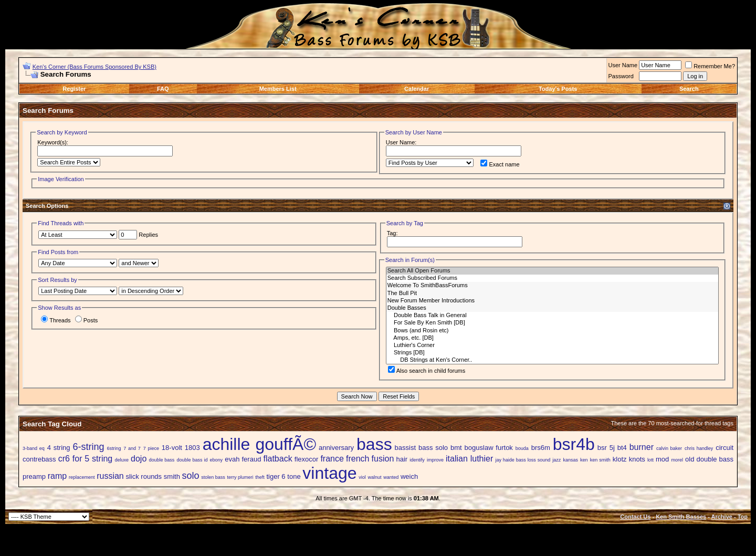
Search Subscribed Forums (552, 278)
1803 (192, 448)
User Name (623, 65)
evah (232, 459)
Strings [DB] (552, 353)
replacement (82, 477)
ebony (217, 460)
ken (584, 460)
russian (110, 476)
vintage (329, 473)
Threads (56, 320)
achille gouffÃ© (259, 444)
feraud (252, 459)
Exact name (500, 164)
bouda (522, 448)
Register (74, 89)
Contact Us (635, 517)
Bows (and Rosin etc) (552, 331)
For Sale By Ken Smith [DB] (552, 323)
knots (637, 459)
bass (374, 444)
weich (409, 476)
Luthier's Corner (552, 345)
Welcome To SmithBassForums (552, 286)
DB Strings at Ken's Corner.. (552, 360)
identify (417, 460)
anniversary (336, 448)
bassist (405, 448)
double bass (161, 460)
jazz (556, 460)
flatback (278, 459)
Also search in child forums (427, 371)
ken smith (600, 460)
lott (650, 460)
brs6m (541, 448)
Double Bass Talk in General (552, 316)
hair (402, 459)
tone (294, 476)
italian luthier (469, 459)
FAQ (163, 89)
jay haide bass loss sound (523, 460)
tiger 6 (276, 476)
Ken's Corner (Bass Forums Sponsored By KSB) (94, 67)
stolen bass (213, 477)
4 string (59, 448)
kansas (570, 460)
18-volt (172, 448)
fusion (383, 459)
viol (362, 477)
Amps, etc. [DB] (552, 338)
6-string (88, 447)
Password (621, 76)
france (332, 459)
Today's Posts (558, 89)
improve (435, 460)
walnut (374, 477)
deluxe (122, 460)
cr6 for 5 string (86, 459)
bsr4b (574, 444)
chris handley (699, 448)
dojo (139, 459)
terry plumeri (240, 477)
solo (191, 476)
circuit (724, 448)
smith (172, 476)
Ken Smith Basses (681, 517)
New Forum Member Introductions (552, 301)
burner (642, 447)
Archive (722, 517)
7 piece (151, 448)
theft (260, 477)
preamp (34, 476)
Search (689, 89)
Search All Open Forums (552, 271)
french (358, 459)
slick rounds (144, 476)
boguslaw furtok (489, 448)
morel (677, 460)
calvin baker (669, 448)
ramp (57, 476)
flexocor (307, 459)
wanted (391, 477)
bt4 (622, 448)
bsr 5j (606, 448)
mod (662, 459)
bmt (456, 448)
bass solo (433, 448)
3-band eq (34, 448)
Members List (278, 89)
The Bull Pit (552, 293)
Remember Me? (710, 66)
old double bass (709, 459)
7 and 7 (132, 448)
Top (743, 517)
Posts (87, 320)
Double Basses (552, 308)
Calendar (417, 89)
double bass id (192, 460)
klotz (620, 459)
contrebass (39, 459)
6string (114, 448)
